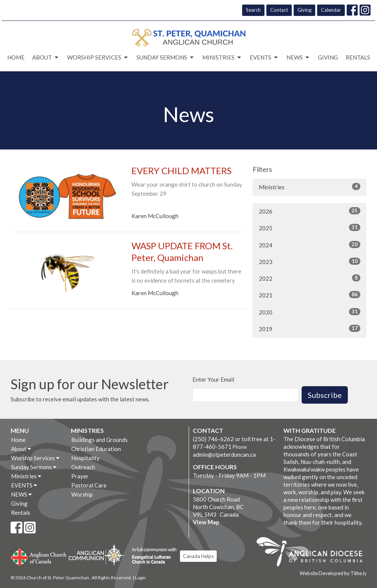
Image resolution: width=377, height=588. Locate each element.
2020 (310, 312)
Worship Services (98, 58)
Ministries (222, 58)
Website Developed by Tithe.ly (333, 573)
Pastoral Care (89, 485)
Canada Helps (198, 556)
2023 (310, 261)
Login (140, 578)
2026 (310, 211)
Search (253, 10)
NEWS (298, 58)
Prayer (80, 476)
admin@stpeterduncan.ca (224, 454)
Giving (304, 10)
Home (16, 57)
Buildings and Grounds (99, 440)
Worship (82, 494)
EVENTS (264, 58)
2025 (310, 228)
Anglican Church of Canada (39, 556)
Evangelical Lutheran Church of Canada (151, 556)
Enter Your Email (213, 379)
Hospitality (85, 458)
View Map (206, 522)
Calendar (331, 10)
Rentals (358, 57)
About (46, 58)
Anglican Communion (96, 555)
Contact (279, 10)
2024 (310, 245)
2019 (310, 329)
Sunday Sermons (166, 58)
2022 (310, 278)
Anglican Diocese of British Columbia (313, 553)
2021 (310, 295)
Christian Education (96, 449)
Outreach (83, 467)
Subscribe (325, 395)
